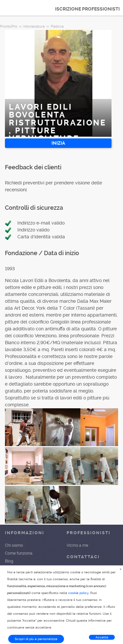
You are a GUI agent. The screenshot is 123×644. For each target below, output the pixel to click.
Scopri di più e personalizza (36, 639)
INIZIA (58, 143)
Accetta (102, 637)
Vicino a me (77, 545)
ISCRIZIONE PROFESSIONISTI (87, 9)
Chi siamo (14, 545)
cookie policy (78, 593)
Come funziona (19, 553)
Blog (9, 561)
